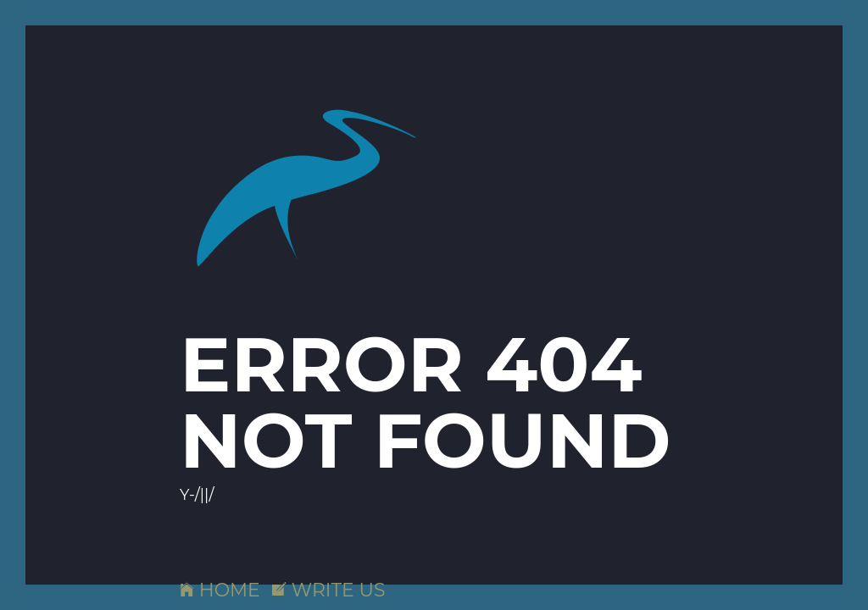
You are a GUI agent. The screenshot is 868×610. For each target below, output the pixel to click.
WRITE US (329, 590)
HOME (220, 590)
